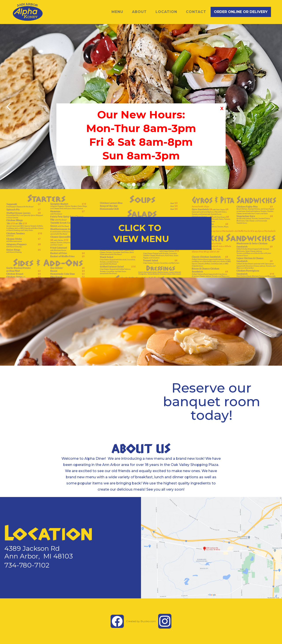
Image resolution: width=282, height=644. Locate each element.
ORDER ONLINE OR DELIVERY (241, 12)
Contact (196, 12)
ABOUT (139, 12)
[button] (9, 107)
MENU (117, 12)
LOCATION (166, 12)
